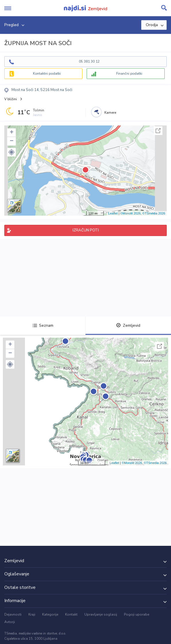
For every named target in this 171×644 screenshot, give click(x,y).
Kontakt (71, 614)
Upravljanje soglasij (101, 614)
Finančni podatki (129, 74)
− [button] (12, 141)
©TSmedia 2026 (154, 213)
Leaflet (113, 213)
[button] (11, 152)
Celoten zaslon (158, 131)
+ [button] (12, 133)
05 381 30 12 (89, 61)
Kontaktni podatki (47, 74)
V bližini (11, 99)
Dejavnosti (13, 614)
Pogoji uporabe (137, 614)
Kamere (110, 113)
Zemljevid (128, 325)
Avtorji (10, 622)
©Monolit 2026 (130, 213)
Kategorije (50, 614)
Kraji (32, 614)
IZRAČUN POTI (86, 230)
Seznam (43, 325)
